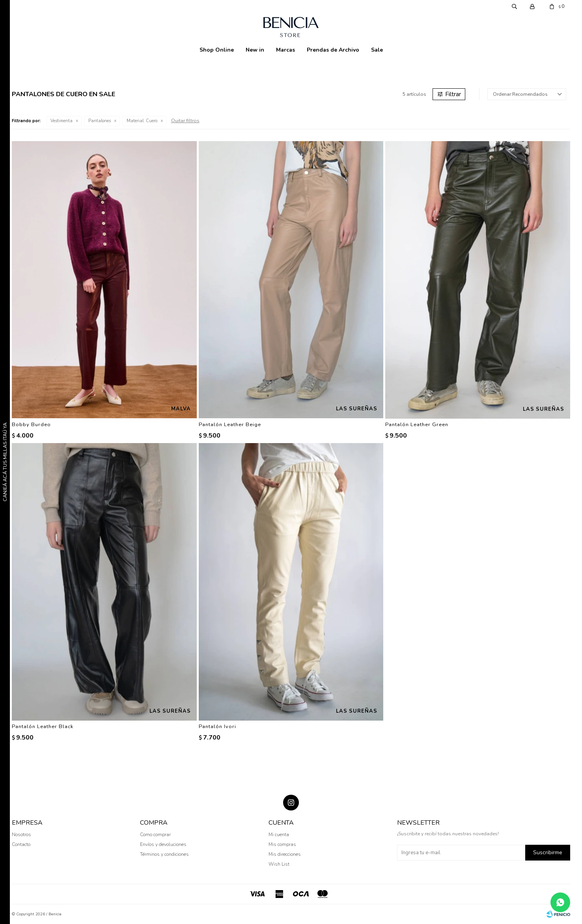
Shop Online (217, 50)
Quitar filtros (185, 121)
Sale (377, 50)
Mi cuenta (279, 835)
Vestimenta (62, 121)
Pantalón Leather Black (43, 727)
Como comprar (155, 835)
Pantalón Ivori (217, 727)
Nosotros (21, 835)
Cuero (142, 121)
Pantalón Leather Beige (230, 425)
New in (255, 50)
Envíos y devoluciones (163, 844)
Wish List (279, 864)
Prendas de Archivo (333, 50)
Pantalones (100, 121)
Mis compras (282, 844)
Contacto (21, 844)
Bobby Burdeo (31, 425)
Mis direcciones (285, 854)
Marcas (285, 50)
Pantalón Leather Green (417, 425)
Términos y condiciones (164, 854)
